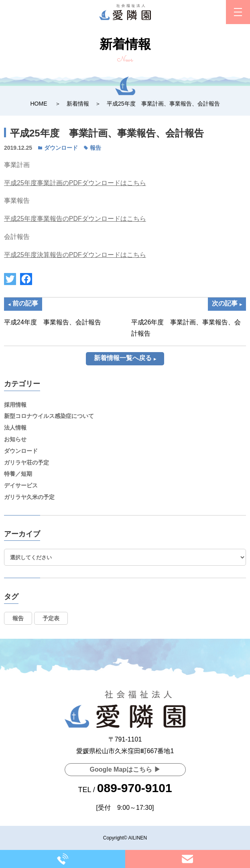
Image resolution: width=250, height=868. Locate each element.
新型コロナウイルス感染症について (49, 416)
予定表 (51, 618)
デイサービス (21, 485)
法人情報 (15, 428)
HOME (39, 104)
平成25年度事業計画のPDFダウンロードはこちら (75, 183)
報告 (96, 148)
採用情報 (15, 405)
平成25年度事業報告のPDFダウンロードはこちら (75, 219)
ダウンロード (61, 148)
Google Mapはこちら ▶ (125, 769)
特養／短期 (18, 474)
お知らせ (15, 439)
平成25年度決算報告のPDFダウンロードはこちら (75, 255)
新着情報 (78, 104)
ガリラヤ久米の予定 (29, 497)
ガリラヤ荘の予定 (26, 463)
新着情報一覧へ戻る (123, 358)
